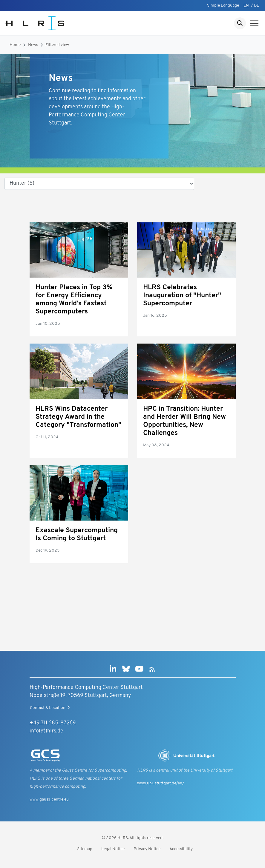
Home (15, 45)
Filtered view (57, 45)
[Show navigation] (254, 23)
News (33, 45)
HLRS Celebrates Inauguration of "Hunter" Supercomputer (182, 296)
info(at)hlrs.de (46, 731)
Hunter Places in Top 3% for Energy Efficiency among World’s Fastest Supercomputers (74, 300)
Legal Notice (113, 849)
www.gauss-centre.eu (49, 799)
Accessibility (181, 849)
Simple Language (223, 6)
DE (256, 6)
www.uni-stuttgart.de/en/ (161, 783)
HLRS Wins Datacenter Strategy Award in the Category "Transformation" (78, 417)
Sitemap (85, 849)
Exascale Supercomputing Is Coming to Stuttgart (77, 535)
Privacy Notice (147, 849)
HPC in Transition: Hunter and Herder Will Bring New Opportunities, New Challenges (184, 421)
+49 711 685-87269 (53, 723)
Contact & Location (50, 708)
